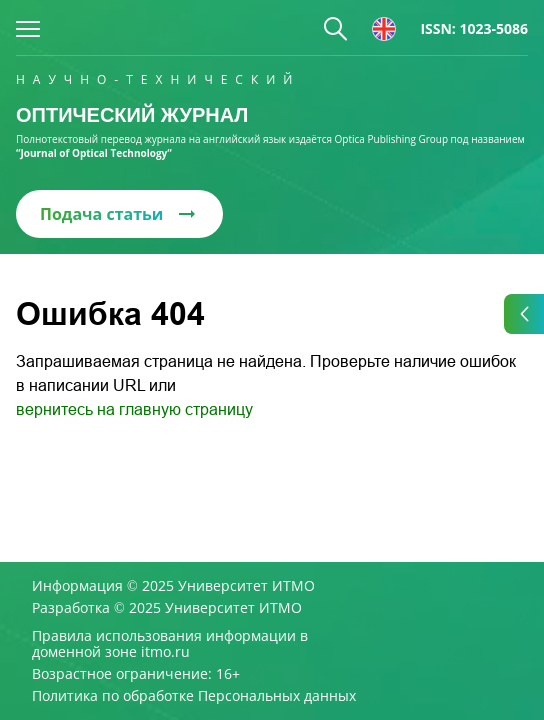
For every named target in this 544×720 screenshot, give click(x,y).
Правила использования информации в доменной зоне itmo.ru (170, 644)
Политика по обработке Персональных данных (194, 696)
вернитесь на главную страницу (134, 409)
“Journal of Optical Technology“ (94, 153)
